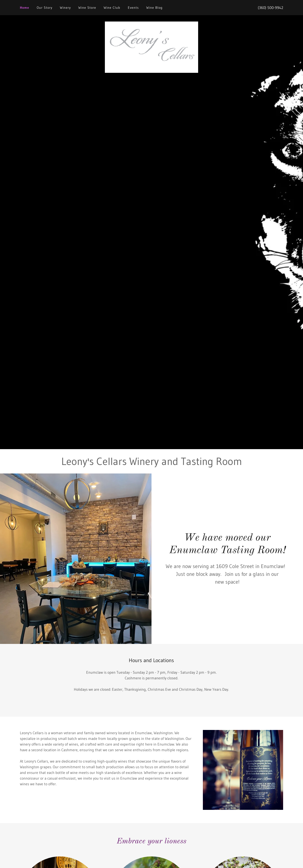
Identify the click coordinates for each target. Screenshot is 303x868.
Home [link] (25, 8)
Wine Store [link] (87, 8)
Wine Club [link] (112, 8)
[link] (151, 47)
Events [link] (133, 8)
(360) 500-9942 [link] (270, 8)
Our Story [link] (45, 8)
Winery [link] (65, 8)
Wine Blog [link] (154, 8)
